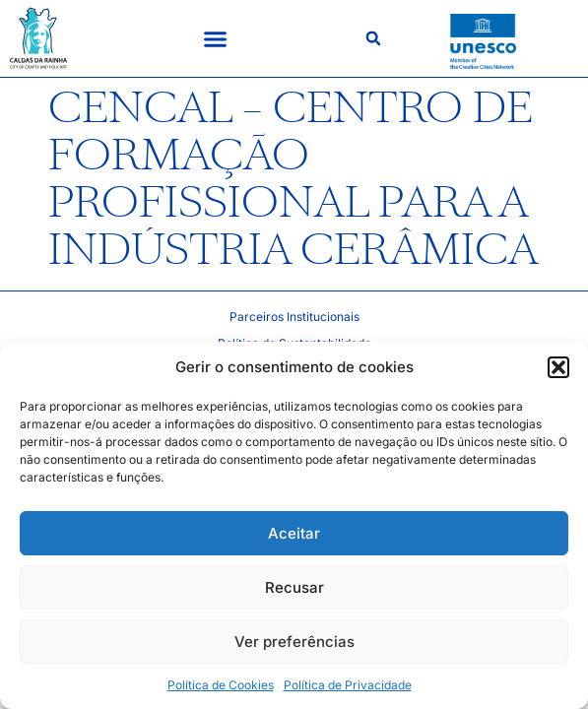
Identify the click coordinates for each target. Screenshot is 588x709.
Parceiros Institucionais (294, 317)
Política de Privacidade (348, 685)
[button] (558, 367)
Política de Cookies (221, 685)
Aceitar (294, 533)
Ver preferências (294, 642)
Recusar (294, 587)
